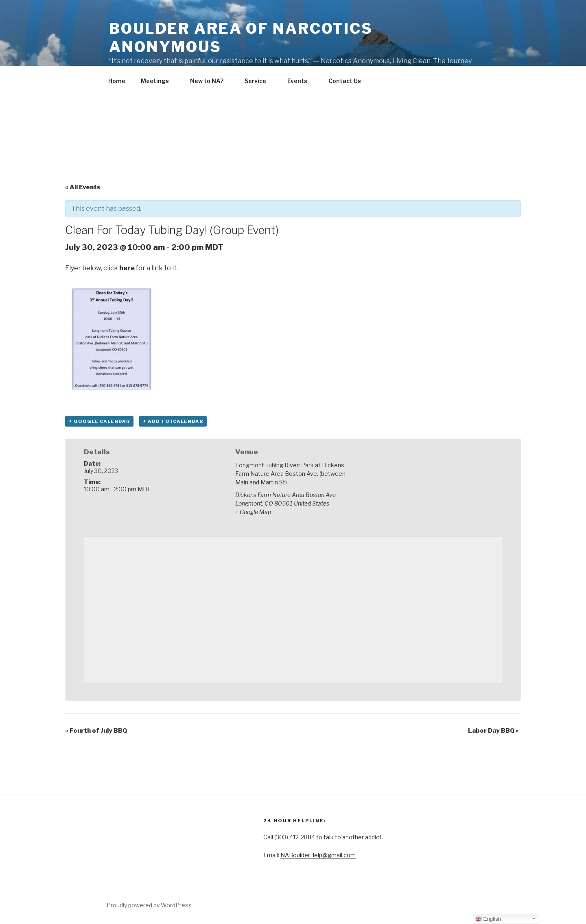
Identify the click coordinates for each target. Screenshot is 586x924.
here (127, 268)
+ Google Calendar (99, 421)
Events (301, 81)
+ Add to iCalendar (173, 421)
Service (259, 81)
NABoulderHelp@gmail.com (318, 855)
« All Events (83, 187)
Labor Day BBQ (493, 731)
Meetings (159, 81)
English (488, 919)
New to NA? (211, 81)
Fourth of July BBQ (96, 731)
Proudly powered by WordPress (149, 905)
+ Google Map (253, 512)
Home (117, 81)
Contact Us (349, 81)
